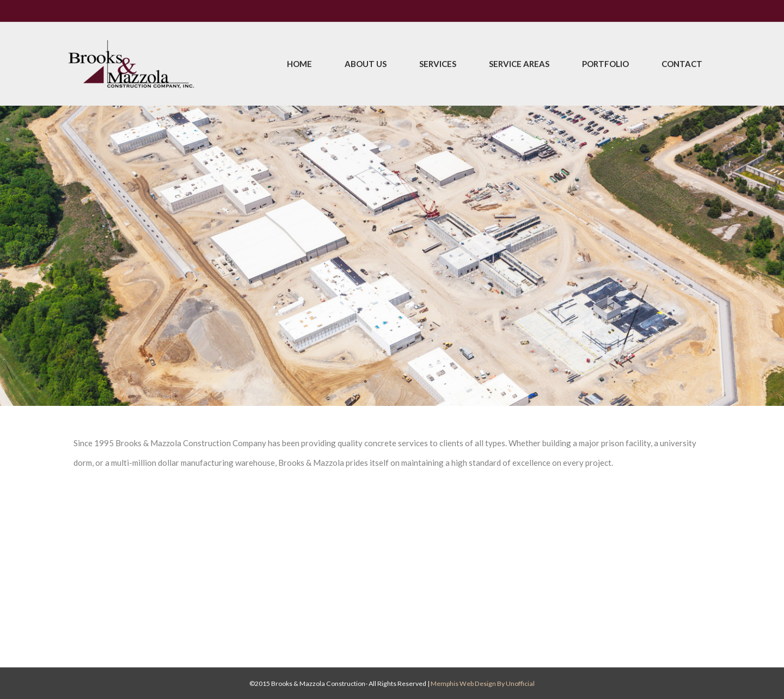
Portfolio (605, 64)
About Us (366, 64)
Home (299, 64)
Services (438, 64)
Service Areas (519, 64)
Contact (682, 64)
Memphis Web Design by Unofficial (483, 683)
